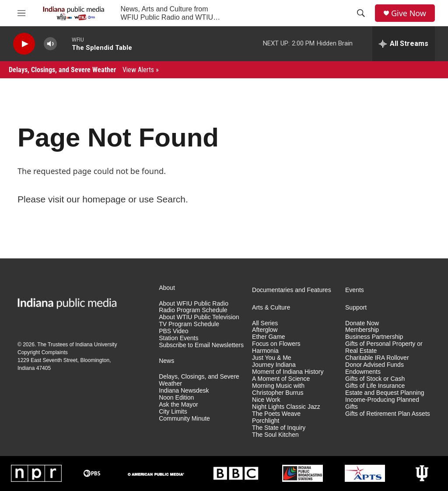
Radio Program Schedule (193, 310)
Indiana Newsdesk (184, 391)
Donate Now (362, 323)
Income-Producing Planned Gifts (382, 403)
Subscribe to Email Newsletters (201, 345)
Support (356, 308)
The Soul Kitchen (275, 435)
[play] (24, 44)
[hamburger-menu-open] (21, 13)
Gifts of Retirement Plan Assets (388, 414)
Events (355, 290)
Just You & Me (272, 358)
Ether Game (268, 337)
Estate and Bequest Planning (385, 393)
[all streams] (404, 44)
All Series (265, 323)
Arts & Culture (271, 308)
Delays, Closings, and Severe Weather (84, 70)
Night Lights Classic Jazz (286, 407)
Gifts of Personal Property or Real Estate (384, 347)
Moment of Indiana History (288, 372)
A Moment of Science (281, 379)
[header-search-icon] (361, 13)
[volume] (50, 44)
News (166, 361)
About (167, 288)
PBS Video (173, 331)
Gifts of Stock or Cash (375, 379)
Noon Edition (176, 398)
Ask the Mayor (178, 405)
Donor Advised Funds (374, 365)
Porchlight (266, 421)
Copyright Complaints (43, 352)
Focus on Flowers (276, 344)
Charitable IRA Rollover (377, 358)
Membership (362, 330)
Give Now (409, 13)
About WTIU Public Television (199, 317)
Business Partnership (374, 337)
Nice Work (266, 400)
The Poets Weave (276, 414)
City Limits (173, 412)
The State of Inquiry (279, 428)
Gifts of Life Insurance (375, 386)
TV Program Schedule (189, 324)
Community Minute (184, 419)
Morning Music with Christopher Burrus (278, 389)
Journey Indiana (274, 365)
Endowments (363, 372)
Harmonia (265, 351)
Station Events (178, 338)
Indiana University (96, 345)
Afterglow (265, 330)
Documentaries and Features (292, 290)
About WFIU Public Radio (194, 304)
